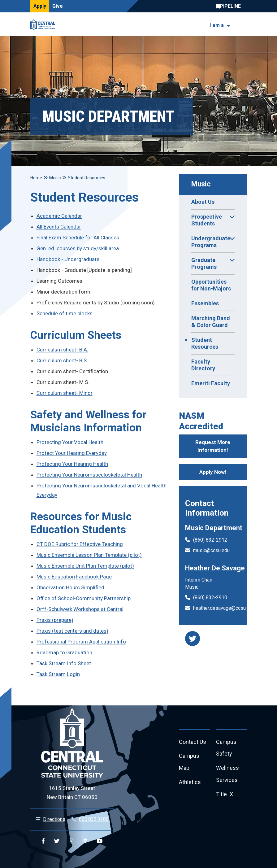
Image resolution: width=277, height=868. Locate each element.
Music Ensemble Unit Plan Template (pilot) (85, 566)
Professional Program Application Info (81, 642)
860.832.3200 (94, 819)
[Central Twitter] (57, 841)
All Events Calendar (59, 227)
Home (36, 178)
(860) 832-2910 (210, 598)
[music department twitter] (193, 639)
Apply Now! (213, 472)
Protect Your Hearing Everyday (72, 453)
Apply (40, 6)
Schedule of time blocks (65, 313)
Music (201, 184)
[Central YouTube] (100, 841)
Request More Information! (213, 446)
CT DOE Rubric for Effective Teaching (80, 544)
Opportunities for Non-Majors (211, 285)
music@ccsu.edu (211, 550)
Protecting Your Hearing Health (72, 464)
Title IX (225, 795)
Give (58, 6)
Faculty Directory (203, 365)
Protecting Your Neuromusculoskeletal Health (89, 475)
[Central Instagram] (71, 841)
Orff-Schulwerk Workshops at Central (80, 609)
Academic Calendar (59, 216)
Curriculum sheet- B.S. (62, 360)
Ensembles (205, 303)
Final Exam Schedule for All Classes (78, 238)
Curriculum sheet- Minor (65, 393)
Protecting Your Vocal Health (70, 442)
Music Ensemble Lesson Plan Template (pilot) (89, 555)
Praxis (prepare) (55, 620)
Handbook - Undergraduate (68, 259)
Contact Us (193, 742)
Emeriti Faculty (211, 383)
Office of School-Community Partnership (84, 598)
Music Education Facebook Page (74, 577)
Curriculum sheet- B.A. (62, 350)
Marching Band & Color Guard (211, 322)
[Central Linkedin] (85, 841)
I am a (217, 25)
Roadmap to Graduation (64, 652)
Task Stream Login (58, 674)
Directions (54, 819)
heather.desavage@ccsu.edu (224, 608)
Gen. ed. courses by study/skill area (78, 248)
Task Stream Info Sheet (64, 663)
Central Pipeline (230, 6)
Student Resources (205, 343)
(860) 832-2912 (210, 540)
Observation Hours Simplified (70, 587)
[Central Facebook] (43, 841)
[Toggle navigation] (243, 24)
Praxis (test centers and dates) (72, 631)
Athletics (190, 783)
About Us (203, 202)
